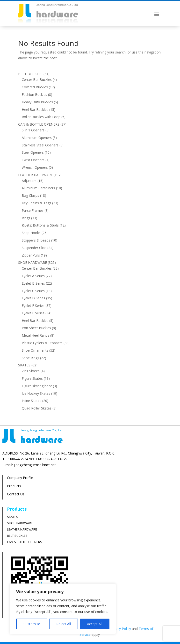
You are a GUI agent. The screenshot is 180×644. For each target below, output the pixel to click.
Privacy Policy (120, 629)
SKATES (13, 517)
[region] (63, 609)
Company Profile (20, 478)
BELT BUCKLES (17, 536)
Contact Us (16, 494)
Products (14, 486)
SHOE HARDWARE (20, 523)
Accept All (95, 624)
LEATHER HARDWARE (22, 529)
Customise (32, 624)
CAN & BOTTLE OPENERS (25, 542)
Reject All (64, 624)
